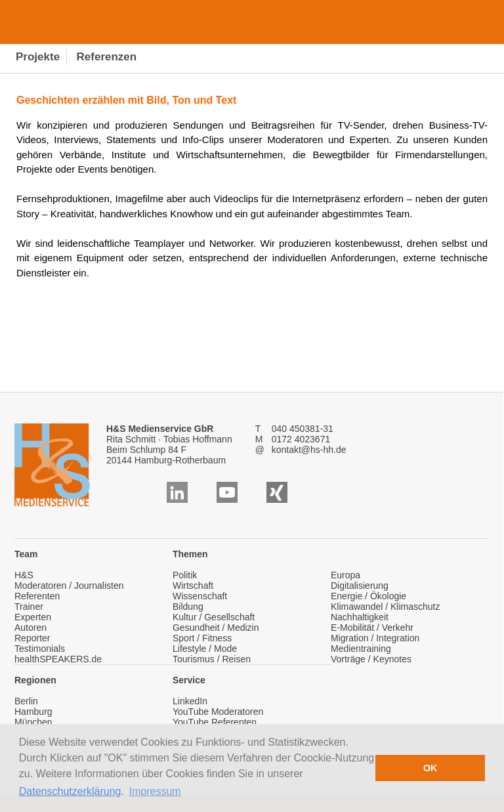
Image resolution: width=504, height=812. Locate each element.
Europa (346, 575)
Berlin (26, 701)
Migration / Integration (375, 638)
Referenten (37, 596)
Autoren (31, 628)
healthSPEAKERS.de (58, 659)
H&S (24, 575)
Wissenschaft (200, 596)
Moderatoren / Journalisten (69, 586)
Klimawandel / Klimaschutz (386, 607)
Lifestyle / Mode (205, 649)
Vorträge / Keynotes (371, 659)
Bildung (188, 607)
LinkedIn (190, 701)
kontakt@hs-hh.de (309, 450)
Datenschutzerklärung (70, 791)
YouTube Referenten (215, 722)
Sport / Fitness (202, 638)
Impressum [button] (155, 791)
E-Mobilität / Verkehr (372, 628)
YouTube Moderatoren (218, 712)
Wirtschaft (193, 586)
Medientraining (361, 649)
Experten (33, 617)
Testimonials (40, 649)
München (33, 722)
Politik (185, 575)
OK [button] (430, 768)
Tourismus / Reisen (212, 659)
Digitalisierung (360, 586)
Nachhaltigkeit (360, 617)
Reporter (32, 638)
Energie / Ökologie (368, 596)
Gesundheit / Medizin (216, 628)
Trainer (29, 607)
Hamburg (33, 712)
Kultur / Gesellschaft (214, 617)
